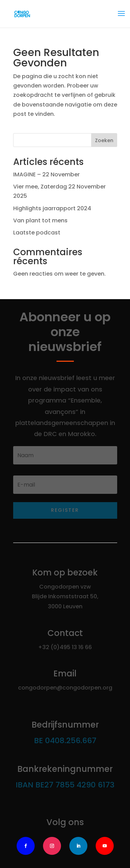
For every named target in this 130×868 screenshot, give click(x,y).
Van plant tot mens (40, 220)
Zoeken (104, 140)
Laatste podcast (37, 233)
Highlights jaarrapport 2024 (52, 208)
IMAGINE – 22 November (46, 174)
